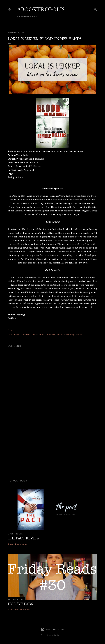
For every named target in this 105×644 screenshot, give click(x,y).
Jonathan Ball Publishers (44, 334)
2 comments (21, 544)
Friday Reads (20, 604)
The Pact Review (24, 538)
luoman (61, 635)
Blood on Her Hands (23, 334)
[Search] (95, 9)
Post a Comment (23, 609)
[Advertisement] (52, 450)
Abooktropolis (41, 9)
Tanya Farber (76, 334)
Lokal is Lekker (63, 334)
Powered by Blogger (52, 629)
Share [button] (10, 330)
